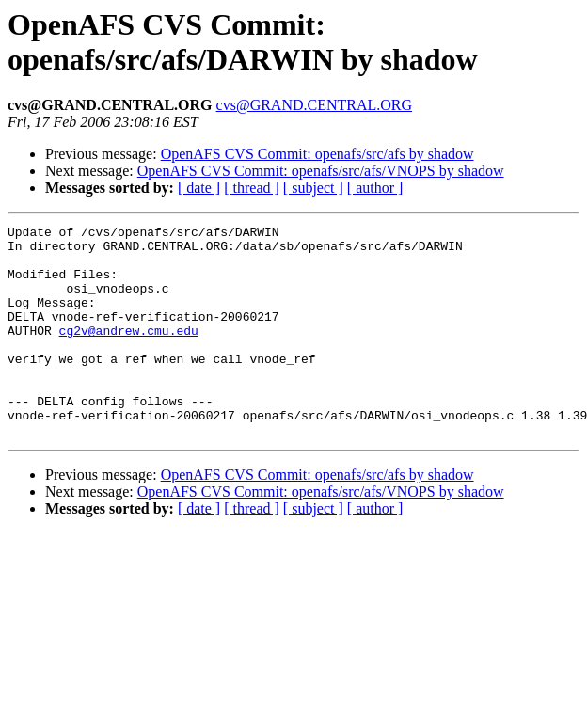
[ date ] (199, 188)
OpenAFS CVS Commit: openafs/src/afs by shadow (317, 154)
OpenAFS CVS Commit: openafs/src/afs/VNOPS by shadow (321, 171)
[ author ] (375, 188)
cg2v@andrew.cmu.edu (129, 353)
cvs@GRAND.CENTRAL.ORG (315, 105)
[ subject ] (313, 188)
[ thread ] (252, 188)
